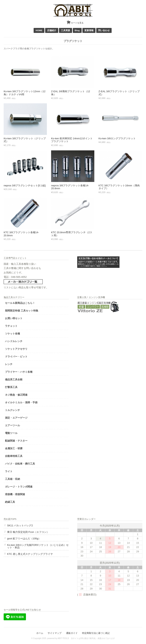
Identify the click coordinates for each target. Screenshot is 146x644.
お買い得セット (14, 318)
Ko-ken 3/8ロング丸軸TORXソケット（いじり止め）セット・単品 (38, 546)
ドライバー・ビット (16, 357)
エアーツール (12, 425)
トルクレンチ (12, 410)
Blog (77, 30)
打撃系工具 (11, 387)
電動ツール (11, 433)
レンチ (9, 364)
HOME (39, 30)
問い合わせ (104, 30)
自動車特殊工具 (14, 456)
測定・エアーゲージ (16, 418)
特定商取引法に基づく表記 (96, 633)
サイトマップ (55, 633)
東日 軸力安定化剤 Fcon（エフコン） (28, 532)
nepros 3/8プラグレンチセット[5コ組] (25, 185)
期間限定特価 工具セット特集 (22, 311)
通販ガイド (72, 633)
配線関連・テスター (16, 441)
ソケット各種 (12, 334)
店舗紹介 (52, 30)
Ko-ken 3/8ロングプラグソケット (117, 138)
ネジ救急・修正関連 (16, 395)
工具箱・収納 (12, 479)
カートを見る (76, 21)
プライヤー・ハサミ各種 (19, 372)
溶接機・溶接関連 (15, 494)
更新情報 (89, 30)
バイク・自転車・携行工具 (20, 464)
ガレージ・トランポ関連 (19, 487)
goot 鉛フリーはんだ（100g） (24, 538)
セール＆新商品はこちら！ (20, 303)
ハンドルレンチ (14, 341)
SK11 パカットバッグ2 (20, 525)
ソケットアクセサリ (16, 349)
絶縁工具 (10, 502)
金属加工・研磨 (14, 448)
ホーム (40, 633)
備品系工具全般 (14, 379)
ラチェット (11, 326)
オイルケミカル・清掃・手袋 (21, 402)
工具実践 (66, 30)
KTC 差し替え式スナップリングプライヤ (30, 554)
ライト (9, 471)
